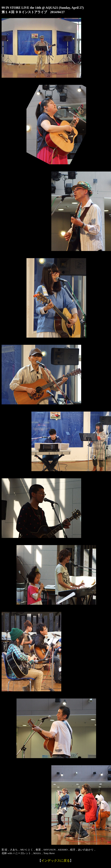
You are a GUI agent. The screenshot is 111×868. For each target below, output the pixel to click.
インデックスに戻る (55, 861)
